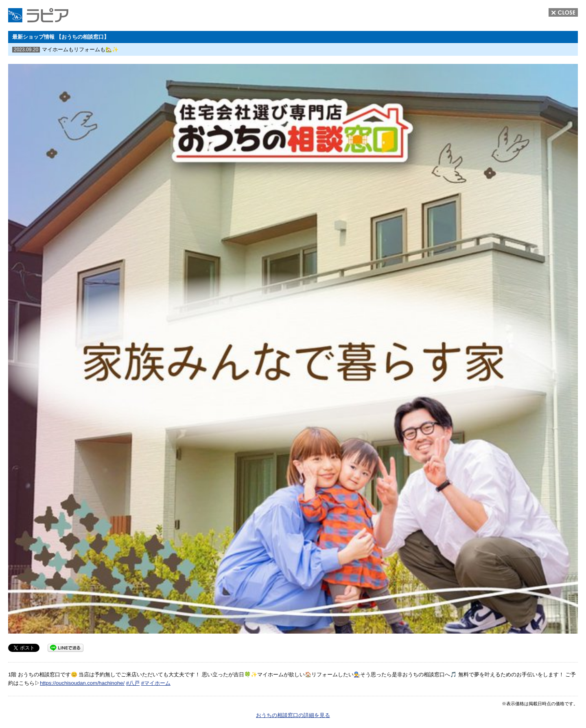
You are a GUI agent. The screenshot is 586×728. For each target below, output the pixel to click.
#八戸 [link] (133, 683)
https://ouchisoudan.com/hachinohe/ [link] (82, 683)
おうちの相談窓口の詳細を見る (293, 715)
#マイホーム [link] (156, 683)
